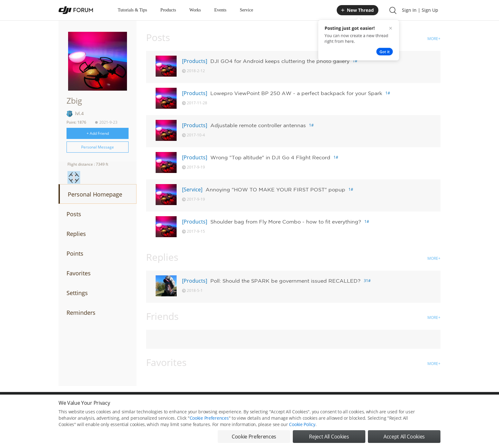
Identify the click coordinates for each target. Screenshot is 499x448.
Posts (74, 214)
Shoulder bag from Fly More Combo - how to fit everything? (286, 222)
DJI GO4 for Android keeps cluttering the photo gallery (280, 61)
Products (168, 10)
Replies (76, 234)
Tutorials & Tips (132, 10)
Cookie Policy (302, 431)
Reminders (81, 313)
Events (220, 10)
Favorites (79, 273)
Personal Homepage (95, 194)
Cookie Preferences (209, 425)
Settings (77, 293)
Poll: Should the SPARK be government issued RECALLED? (285, 281)
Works (195, 10)
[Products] (195, 61)
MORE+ (434, 39)
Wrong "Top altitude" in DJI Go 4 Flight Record (270, 157)
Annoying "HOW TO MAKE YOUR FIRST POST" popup (275, 190)
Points (75, 253)
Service (246, 10)
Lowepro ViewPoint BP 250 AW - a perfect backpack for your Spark (296, 93)
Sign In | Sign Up (420, 10)
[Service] (192, 190)
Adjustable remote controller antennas (258, 125)
